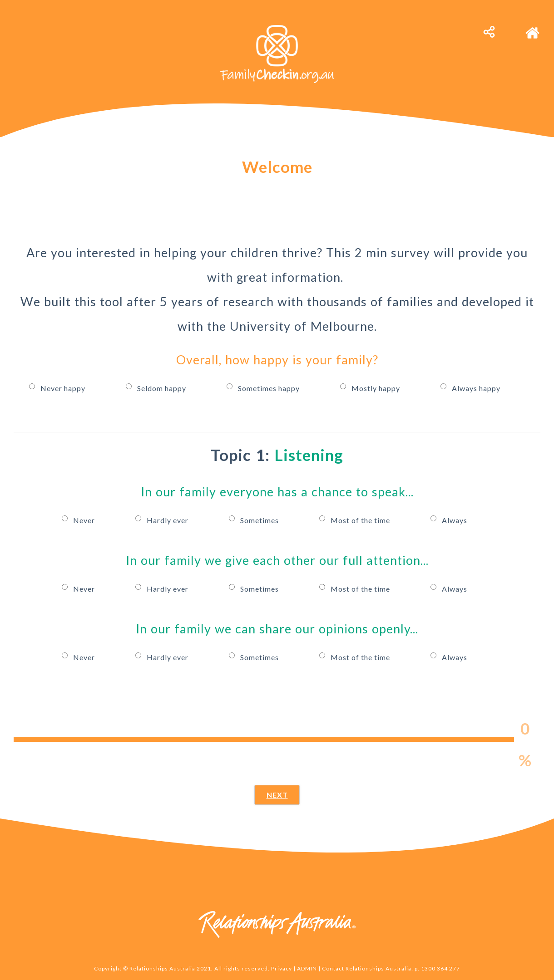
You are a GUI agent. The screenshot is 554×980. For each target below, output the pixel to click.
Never (85, 518)
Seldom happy (163, 387)
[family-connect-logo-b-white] (277, 28)
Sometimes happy (270, 387)
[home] (532, 28)
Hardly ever (168, 518)
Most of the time (361, 518)
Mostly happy (377, 387)
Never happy (64, 387)
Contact (333, 968)
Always (455, 518)
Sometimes (260, 518)
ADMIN (307, 968)
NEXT (277, 795)
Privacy (282, 968)
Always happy (476, 387)
